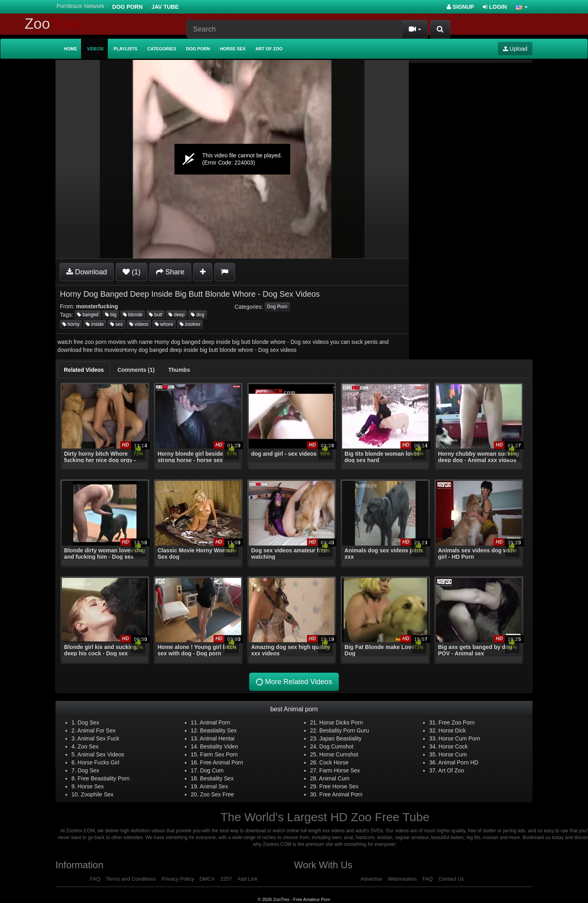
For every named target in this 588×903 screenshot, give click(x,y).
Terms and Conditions (131, 879)
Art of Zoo (269, 49)
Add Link (248, 879)
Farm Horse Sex (340, 770)
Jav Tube (165, 7)
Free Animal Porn (222, 762)
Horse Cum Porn (459, 738)
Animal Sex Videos (101, 754)
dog (197, 315)
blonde (133, 315)
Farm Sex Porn (219, 754)
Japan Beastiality (341, 738)
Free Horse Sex (339, 786)
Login (495, 7)
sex (117, 324)
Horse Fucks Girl (99, 762)
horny (71, 324)
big (111, 315)
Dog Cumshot (337, 746)
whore (164, 324)
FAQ (95, 879)
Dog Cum (212, 770)
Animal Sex (214, 786)
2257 (226, 879)
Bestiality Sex (217, 778)
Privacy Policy (178, 879)
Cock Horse (334, 762)
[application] (232, 159)
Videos (95, 49)
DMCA (207, 879)
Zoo (53, 24)
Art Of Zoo (451, 770)
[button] (522, 7)
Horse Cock (453, 746)
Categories (162, 49)
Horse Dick (452, 730)
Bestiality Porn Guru (344, 730)
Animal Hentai (217, 738)
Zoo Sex (88, 746)
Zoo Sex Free (217, 794)
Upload (515, 49)
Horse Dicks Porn (341, 722)
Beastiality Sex (218, 730)
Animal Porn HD (458, 762)
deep (176, 315)
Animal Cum (334, 778)
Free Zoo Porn (457, 722)
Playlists (126, 49)
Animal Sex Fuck (98, 738)
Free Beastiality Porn (104, 778)
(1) (132, 272)
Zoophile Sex (97, 794)
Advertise (371, 879)
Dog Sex (89, 722)
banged (88, 315)
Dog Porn (127, 7)
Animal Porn (215, 722)
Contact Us (451, 879)
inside (95, 324)
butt (155, 315)
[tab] (84, 370)
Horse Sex (233, 49)
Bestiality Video (219, 746)
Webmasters (402, 879)
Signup (460, 7)
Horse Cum (453, 754)
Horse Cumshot (339, 754)
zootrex (190, 324)
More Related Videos (293, 682)
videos (139, 324)
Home (70, 49)
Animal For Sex (97, 730)
